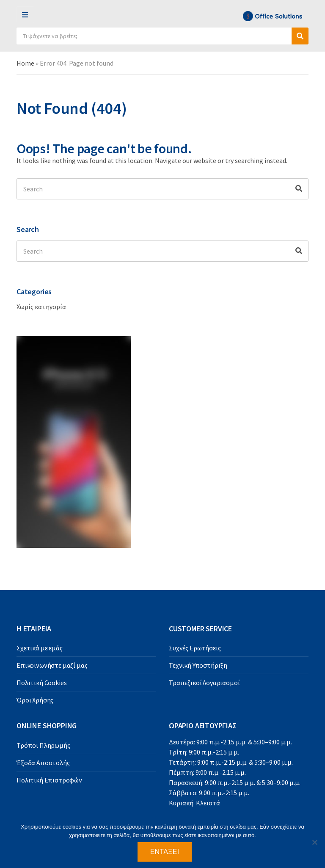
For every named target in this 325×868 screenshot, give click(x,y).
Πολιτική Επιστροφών (49, 780)
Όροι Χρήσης (35, 700)
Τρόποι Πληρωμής (43, 745)
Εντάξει (165, 852)
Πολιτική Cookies (41, 683)
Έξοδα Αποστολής (43, 763)
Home (25, 63)
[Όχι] (314, 842)
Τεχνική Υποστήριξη (198, 665)
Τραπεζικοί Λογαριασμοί (204, 683)
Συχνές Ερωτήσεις (195, 648)
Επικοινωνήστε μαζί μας (52, 665)
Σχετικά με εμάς (40, 648)
